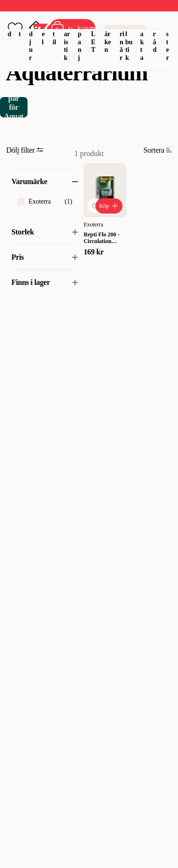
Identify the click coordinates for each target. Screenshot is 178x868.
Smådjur (32, 34)
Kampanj (81, 34)
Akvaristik (67, 34)
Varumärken (108, 30)
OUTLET (94, 30)
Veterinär (122, 34)
